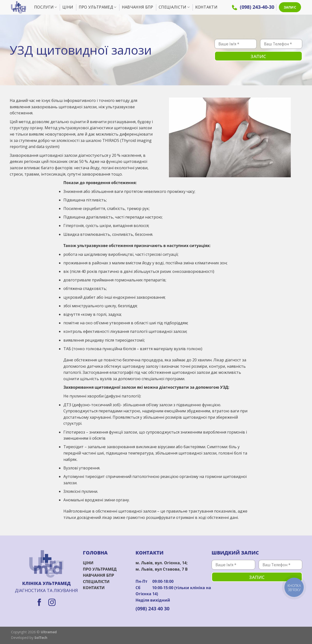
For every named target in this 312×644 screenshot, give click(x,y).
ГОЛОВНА (95, 553)
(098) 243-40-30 (253, 7)
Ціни (68, 7)
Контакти (206, 7)
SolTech (41, 638)
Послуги (46, 7)
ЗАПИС (290, 7)
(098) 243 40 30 (152, 609)
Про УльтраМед (98, 7)
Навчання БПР (138, 7)
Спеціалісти (174, 7)
